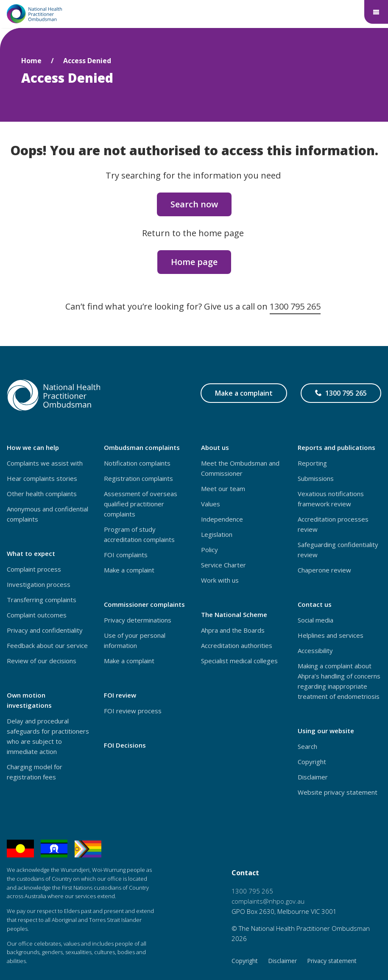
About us (215, 447)
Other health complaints (42, 494)
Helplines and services (331, 635)
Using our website (326, 731)
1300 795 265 (295, 306)
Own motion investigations (29, 700)
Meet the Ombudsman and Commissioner (240, 468)
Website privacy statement (338, 792)
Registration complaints (138, 478)
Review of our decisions (42, 661)
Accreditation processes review (333, 524)
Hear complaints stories (42, 478)
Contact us (315, 604)
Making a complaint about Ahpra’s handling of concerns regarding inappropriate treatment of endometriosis (339, 681)
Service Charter (223, 565)
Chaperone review (324, 570)
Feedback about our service (47, 645)
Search (307, 746)
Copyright (312, 762)
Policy (209, 550)
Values (211, 504)
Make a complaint (244, 393)
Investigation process (39, 584)
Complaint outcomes (37, 615)
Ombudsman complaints (142, 447)
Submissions (316, 478)
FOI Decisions (125, 745)
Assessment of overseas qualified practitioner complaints (141, 504)
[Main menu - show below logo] (376, 12)
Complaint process (34, 569)
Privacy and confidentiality (45, 630)
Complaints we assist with (45, 463)
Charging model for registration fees (35, 772)
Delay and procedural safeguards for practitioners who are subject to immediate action (48, 736)
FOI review (120, 695)
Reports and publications (336, 447)
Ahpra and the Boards (233, 630)
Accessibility (315, 651)
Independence (222, 519)
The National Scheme (234, 614)
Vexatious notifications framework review (331, 499)
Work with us (220, 580)
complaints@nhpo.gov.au (268, 901)
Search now (194, 204)
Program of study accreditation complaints (139, 534)
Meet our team (223, 489)
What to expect (31, 553)
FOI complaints (126, 555)
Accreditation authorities (237, 645)
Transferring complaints (42, 600)
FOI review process (133, 711)
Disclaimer (313, 777)
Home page (194, 262)
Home (31, 61)
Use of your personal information (135, 640)
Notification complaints (137, 463)
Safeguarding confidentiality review (338, 550)
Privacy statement (332, 961)
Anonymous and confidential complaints (47, 514)
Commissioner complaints (144, 604)
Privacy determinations (138, 620)
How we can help (33, 447)
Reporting (312, 463)
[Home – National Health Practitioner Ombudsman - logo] (35, 14)
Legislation (217, 534)
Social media (315, 620)
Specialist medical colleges (239, 661)
